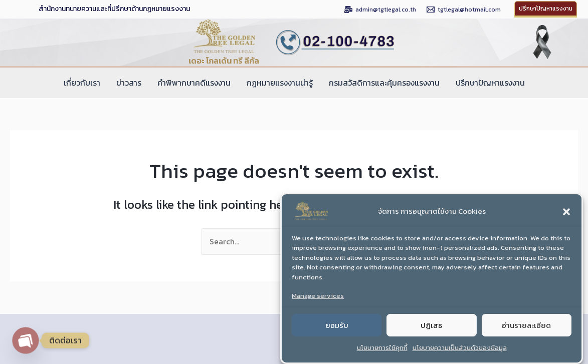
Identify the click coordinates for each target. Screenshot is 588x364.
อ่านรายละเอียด (526, 331)
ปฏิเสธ (431, 331)
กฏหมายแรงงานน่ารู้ (280, 83)
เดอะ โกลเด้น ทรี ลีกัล (224, 61)
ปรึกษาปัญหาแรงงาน (490, 83)
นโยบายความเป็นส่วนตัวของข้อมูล (460, 354)
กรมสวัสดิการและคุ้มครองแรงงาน (384, 83)
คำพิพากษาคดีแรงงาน (194, 83)
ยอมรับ (337, 331)
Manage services (318, 302)
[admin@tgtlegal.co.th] (380, 10)
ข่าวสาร (129, 83)
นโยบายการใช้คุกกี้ (382, 354)
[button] (566, 218)
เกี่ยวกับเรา (82, 83)
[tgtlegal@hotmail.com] (464, 10)
